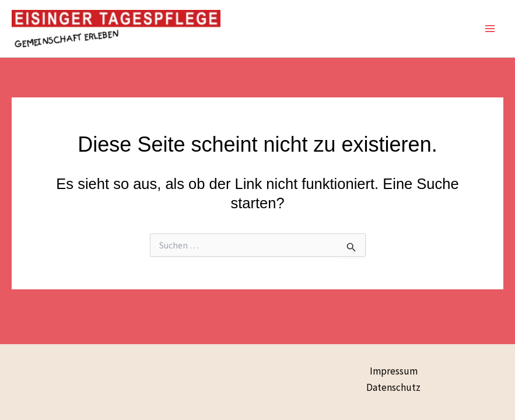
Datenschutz (393, 387)
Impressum (394, 371)
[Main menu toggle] (491, 29)
